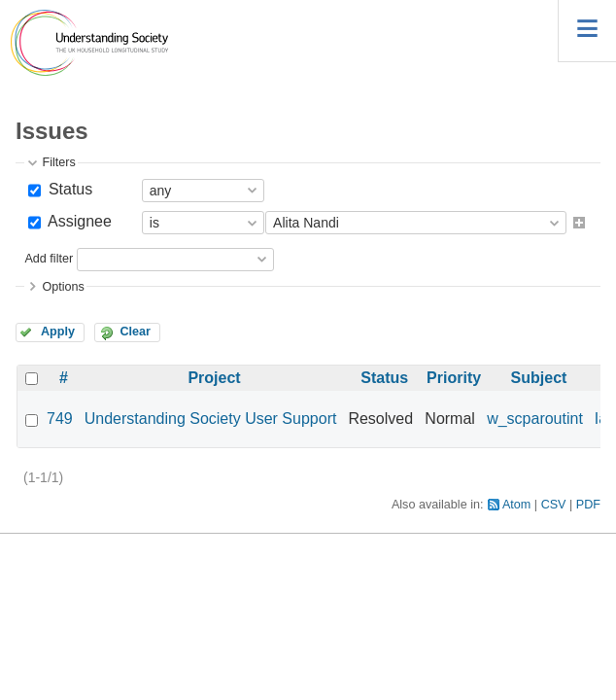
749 (60, 419)
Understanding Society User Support (211, 419)
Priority (454, 378)
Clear (135, 332)
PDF (588, 505)
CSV (554, 505)
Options (63, 287)
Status (68, 189)
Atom (516, 505)
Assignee (77, 221)
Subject (539, 378)
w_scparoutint (535, 419)
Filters (58, 162)
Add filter (49, 259)
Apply (58, 332)
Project (214, 378)
